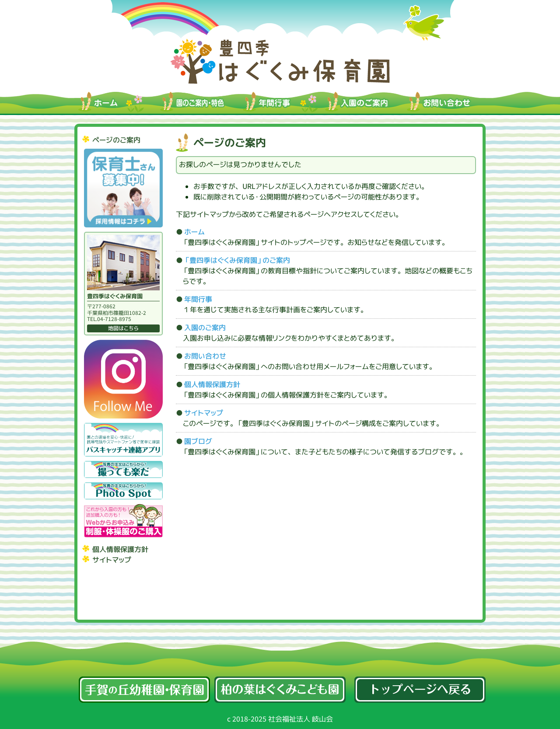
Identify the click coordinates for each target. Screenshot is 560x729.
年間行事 (198, 299)
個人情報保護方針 (120, 549)
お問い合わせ (205, 356)
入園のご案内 (205, 328)
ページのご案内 (116, 140)
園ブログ (198, 441)
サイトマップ (112, 560)
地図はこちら (123, 328)
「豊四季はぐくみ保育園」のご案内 (237, 260)
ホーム (194, 232)
